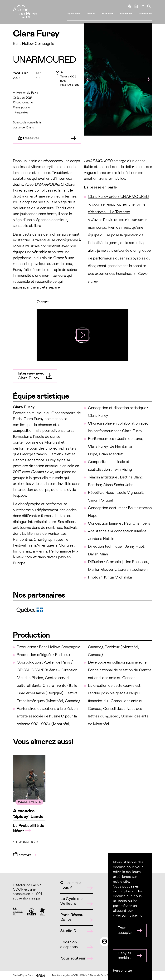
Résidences (126, 13)
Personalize (122, 970)
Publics (91, 13)
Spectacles (74, 13)
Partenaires (145, 13)
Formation (107, 13)
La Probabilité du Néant (29, 828)
